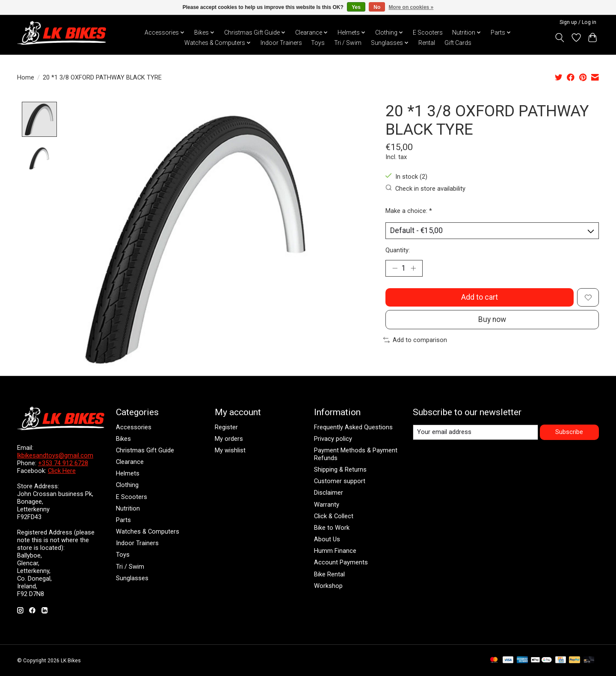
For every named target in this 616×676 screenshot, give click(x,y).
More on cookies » (411, 7)
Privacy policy (333, 439)
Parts (123, 520)
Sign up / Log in (578, 22)
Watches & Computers (148, 531)
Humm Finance (335, 551)
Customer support (340, 481)
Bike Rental (329, 574)
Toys (318, 43)
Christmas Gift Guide (145, 450)
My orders (229, 439)
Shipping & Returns (340, 469)
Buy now (492, 320)
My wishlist (230, 450)
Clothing (127, 485)
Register (226, 427)
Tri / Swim (348, 43)
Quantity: (398, 250)
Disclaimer (329, 493)
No (377, 7)
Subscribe (569, 432)
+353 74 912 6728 (63, 463)
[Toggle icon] (560, 38)
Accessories (134, 427)
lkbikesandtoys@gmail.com (55, 455)
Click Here (62, 471)
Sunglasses (132, 578)
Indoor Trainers (281, 43)
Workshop (328, 586)
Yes (356, 7)
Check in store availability (426, 188)
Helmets (128, 473)
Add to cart (480, 298)
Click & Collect (334, 516)
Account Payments (341, 563)
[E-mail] (475, 432)
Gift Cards (458, 43)
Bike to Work (332, 528)
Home (26, 77)
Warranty (327, 505)
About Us (327, 539)
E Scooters (428, 32)
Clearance (130, 462)
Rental (427, 43)
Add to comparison (415, 341)
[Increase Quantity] (413, 269)
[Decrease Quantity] (395, 269)
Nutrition (128, 508)
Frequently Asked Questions (353, 427)
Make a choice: (409, 211)
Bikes (123, 439)
